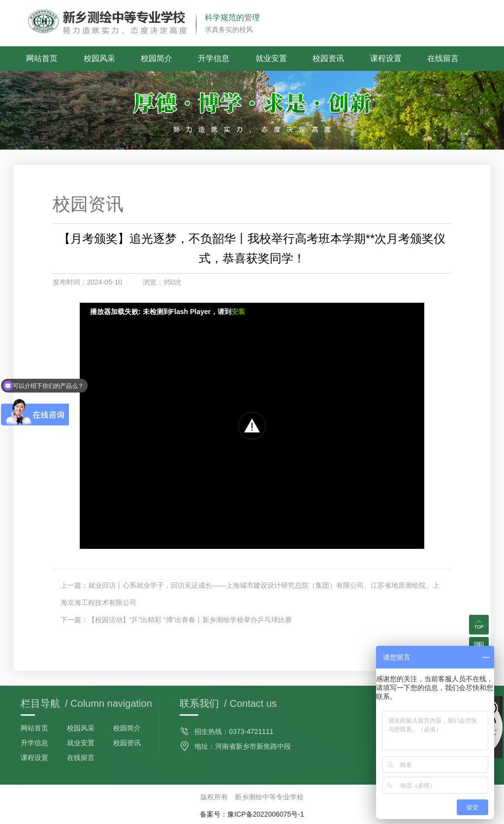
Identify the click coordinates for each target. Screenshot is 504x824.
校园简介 (157, 58)
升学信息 (214, 58)
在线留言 (443, 58)
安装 (238, 312)
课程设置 (386, 58)
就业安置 (271, 58)
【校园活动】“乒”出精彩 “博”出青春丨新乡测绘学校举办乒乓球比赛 (190, 620)
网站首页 (42, 58)
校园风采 (99, 58)
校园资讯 (328, 58)
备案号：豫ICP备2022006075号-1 (252, 814)
